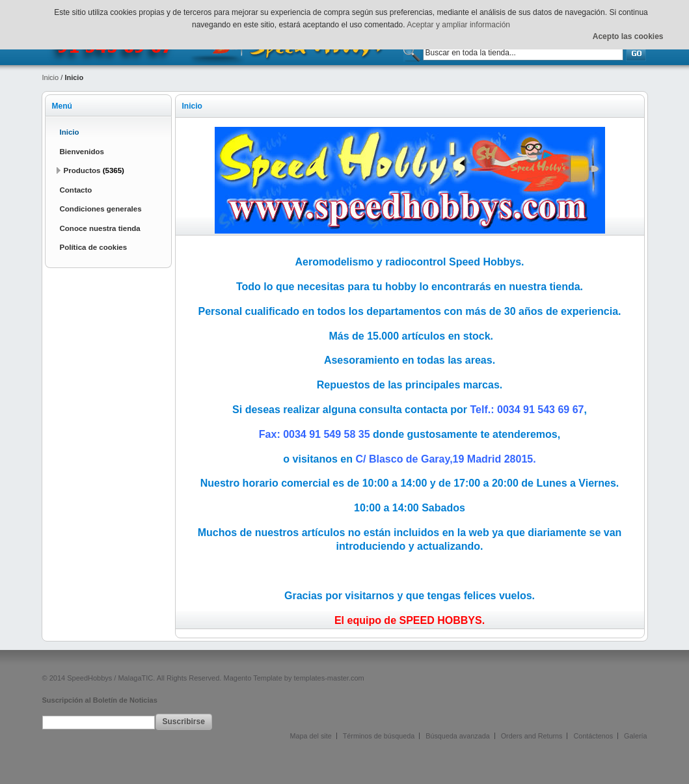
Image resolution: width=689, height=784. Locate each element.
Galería (635, 736)
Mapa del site (311, 736)
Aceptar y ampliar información (458, 25)
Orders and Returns (532, 736)
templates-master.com (329, 678)
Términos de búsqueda (379, 736)
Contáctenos (593, 736)
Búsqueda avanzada (457, 736)
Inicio (51, 77)
